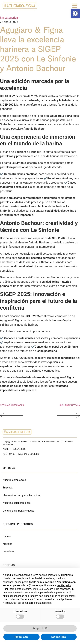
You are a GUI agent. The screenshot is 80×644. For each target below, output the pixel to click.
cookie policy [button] (64, 585)
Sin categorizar (9, 18)
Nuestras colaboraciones (17, 502)
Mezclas (7, 543)
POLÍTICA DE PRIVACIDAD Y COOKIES (21, 454)
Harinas (7, 536)
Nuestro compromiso (14, 479)
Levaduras (8, 551)
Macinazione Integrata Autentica (21, 495)
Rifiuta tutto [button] (21, 637)
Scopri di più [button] (40, 628)
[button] (75, 13)
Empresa (8, 487)
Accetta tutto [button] (59, 637)
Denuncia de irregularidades (18, 510)
